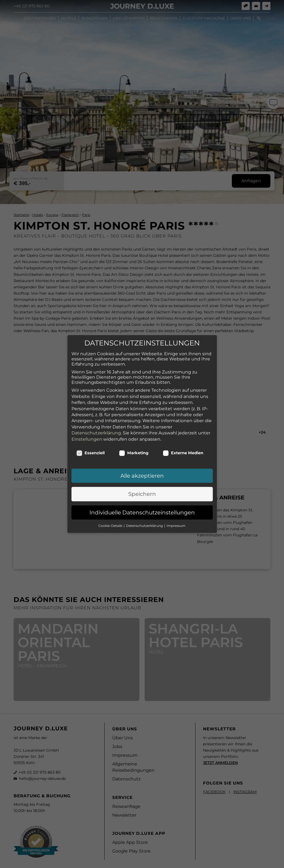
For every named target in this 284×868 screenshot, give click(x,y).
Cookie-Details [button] (111, 498)
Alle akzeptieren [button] (142, 448)
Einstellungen (87, 412)
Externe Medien (183, 425)
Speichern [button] (142, 467)
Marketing (134, 425)
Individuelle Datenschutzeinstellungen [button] (142, 485)
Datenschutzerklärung (96, 405)
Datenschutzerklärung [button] (145, 498)
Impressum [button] (176, 498)
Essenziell (91, 425)
